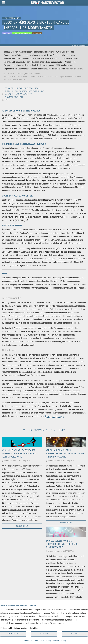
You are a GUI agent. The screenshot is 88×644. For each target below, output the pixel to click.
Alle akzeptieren (13, 634)
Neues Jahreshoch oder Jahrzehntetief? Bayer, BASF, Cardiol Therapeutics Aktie (65, 453)
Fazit (7, 100)
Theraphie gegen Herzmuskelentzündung (25, 91)
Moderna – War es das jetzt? (19, 94)
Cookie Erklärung (59, 640)
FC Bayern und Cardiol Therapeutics (22, 88)
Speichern (44, 634)
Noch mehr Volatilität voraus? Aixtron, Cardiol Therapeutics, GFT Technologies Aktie (20, 453)
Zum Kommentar (22, 526)
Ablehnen (75, 634)
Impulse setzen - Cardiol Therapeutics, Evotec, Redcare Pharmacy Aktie (62, 544)
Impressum (27, 640)
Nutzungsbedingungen (54, 416)
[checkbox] (1, 628)
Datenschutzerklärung (42, 640)
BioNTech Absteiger (14, 97)
